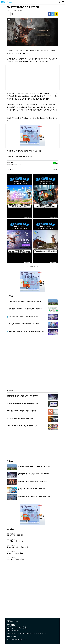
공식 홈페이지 (26, 151)
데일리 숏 (10, 170)
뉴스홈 (9, 637)
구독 (57, 163)
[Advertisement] (32, 78)
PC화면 (15, 637)
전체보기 (56, 170)
